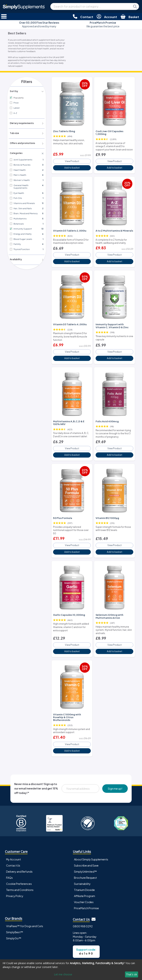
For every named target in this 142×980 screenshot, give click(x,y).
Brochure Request (85, 857)
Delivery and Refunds (19, 851)
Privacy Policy (15, 876)
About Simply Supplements (91, 839)
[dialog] (71, 970)
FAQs (9, 857)
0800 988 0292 (83, 906)
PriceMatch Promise (86, 888)
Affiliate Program (84, 876)
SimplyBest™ (15, 912)
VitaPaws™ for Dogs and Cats (25, 906)
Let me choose (63, 974)
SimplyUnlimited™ (85, 851)
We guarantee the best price (103, 24)
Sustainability (82, 863)
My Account (13, 839)
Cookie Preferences (19, 863)
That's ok (131, 974)
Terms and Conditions (20, 869)
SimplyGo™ (14, 918)
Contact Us (13, 845)
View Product (72, 157)
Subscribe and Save (86, 845)
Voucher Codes (84, 882)
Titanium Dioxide (84, 869)
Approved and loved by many (39, 24)
